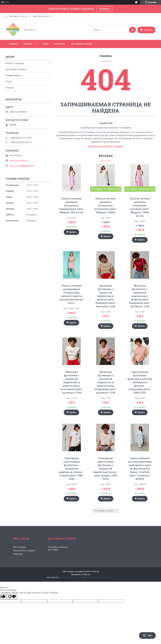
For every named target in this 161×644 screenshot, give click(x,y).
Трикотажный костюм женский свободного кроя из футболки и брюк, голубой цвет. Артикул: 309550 (140, 468)
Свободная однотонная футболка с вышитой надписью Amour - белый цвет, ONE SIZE (71, 468)
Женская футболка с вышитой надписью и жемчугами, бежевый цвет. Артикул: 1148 (106, 296)
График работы (14, 75)
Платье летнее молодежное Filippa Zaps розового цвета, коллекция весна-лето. (71, 294)
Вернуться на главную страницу (106, 146)
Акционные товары (24, 551)
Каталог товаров (15, 63)
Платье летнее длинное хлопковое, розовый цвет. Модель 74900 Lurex (140, 207)
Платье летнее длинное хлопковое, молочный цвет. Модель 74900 (106, 205)
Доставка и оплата (82, 44)
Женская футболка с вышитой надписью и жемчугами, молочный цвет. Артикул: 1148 (72, 382)
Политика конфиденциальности (100, 577)
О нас (46, 44)
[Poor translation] (12, 597)
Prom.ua (95, 571)
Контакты (60, 44)
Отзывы (10, 88)
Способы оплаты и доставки (58, 548)
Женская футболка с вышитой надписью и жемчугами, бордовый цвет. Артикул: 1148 (140, 296)
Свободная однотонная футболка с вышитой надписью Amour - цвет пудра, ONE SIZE (106, 468)
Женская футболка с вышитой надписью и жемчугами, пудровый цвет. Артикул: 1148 (106, 382)
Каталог (28, 44)
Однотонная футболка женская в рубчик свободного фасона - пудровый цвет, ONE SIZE (140, 382)
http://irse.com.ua (19, 161)
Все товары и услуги (104, 511)
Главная (13, 44)
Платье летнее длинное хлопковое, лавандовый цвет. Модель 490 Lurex (71, 205)
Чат (147, 635)
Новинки (104, 9)
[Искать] (132, 30)
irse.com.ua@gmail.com (22, 166)
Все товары (20, 547)
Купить (73, 232)
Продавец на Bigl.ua (81, 574)
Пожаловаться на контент (71, 577)
